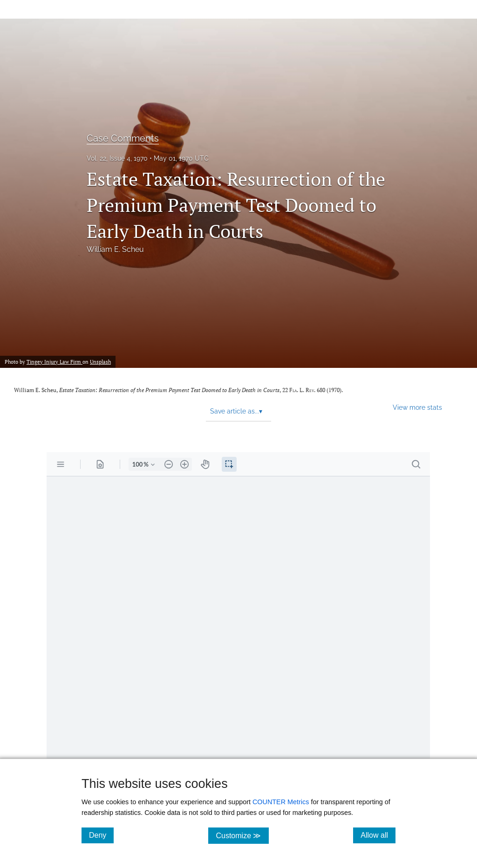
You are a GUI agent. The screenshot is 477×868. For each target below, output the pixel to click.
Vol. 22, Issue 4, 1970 (117, 158)
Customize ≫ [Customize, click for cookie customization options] (242, 835)
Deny (101, 835)
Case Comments (123, 138)
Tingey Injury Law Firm (55, 362)
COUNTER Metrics (281, 802)
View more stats (417, 407)
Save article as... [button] (236, 411)
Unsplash (100, 362)
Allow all (378, 835)
